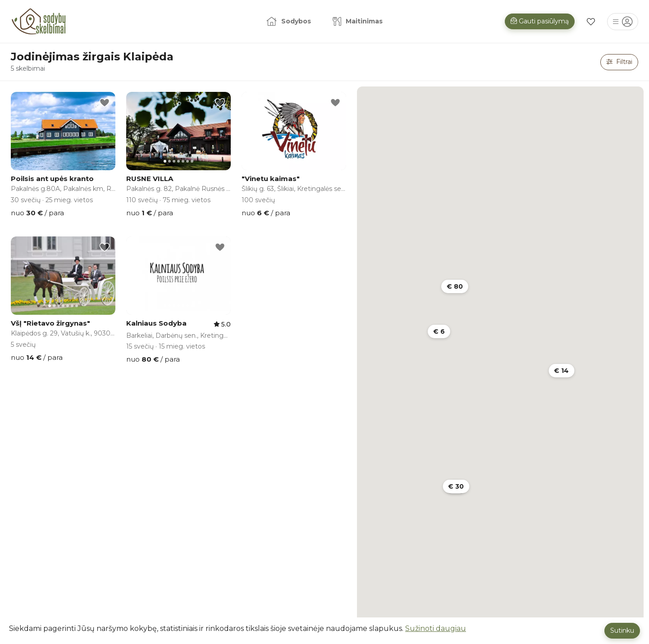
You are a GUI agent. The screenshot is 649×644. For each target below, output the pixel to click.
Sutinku (622, 630)
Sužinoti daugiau (436, 628)
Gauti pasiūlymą (540, 21)
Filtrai (619, 62)
